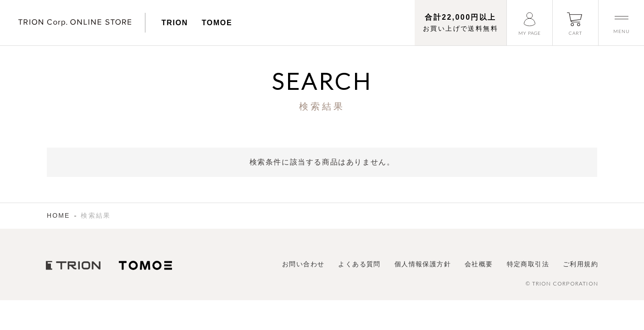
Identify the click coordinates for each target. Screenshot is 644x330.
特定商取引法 (528, 264)
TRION (175, 23)
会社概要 (479, 264)
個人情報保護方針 (423, 264)
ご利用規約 (580, 264)
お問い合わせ (303, 264)
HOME (58, 215)
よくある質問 (359, 264)
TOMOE (217, 23)
